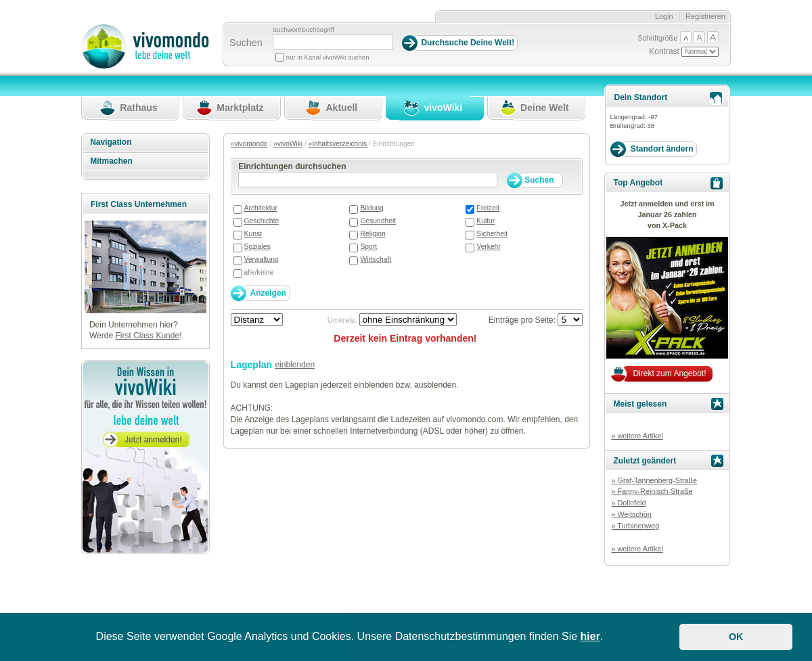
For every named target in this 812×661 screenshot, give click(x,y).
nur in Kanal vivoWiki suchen (328, 57)
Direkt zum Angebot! (669, 373)
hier (590, 636)
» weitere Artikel (637, 436)
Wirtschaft (376, 259)
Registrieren (705, 16)
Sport (368, 247)
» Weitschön (631, 514)
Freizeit (488, 208)
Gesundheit (378, 221)
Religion (373, 234)
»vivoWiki (288, 144)
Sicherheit (492, 234)
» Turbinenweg (635, 526)
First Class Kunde (147, 336)
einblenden (295, 365)
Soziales (257, 247)
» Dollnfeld (628, 503)
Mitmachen (111, 161)
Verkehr (489, 247)
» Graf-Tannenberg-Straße (654, 480)
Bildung (371, 208)
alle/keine (259, 272)
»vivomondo (249, 144)
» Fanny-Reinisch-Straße (652, 491)
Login (664, 16)
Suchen (246, 43)
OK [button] (736, 637)
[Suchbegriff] (333, 42)
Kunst (253, 234)
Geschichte (262, 221)
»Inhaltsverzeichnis (338, 144)
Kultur (486, 221)
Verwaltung (262, 259)
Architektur (261, 208)
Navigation (111, 142)
